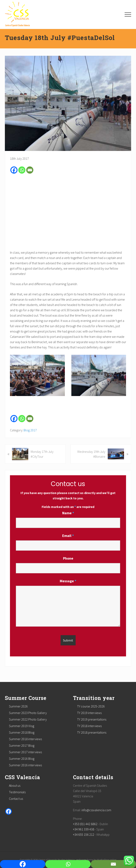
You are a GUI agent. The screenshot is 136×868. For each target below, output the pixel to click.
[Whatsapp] (22, 170)
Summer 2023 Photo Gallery (28, 713)
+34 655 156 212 (84, 835)
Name (68, 513)
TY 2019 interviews (89, 713)
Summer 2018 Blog (22, 732)
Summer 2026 (18, 706)
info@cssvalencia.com (96, 810)
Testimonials (17, 792)
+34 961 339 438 (84, 829)
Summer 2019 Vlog (22, 726)
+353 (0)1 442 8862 (85, 824)
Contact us (16, 799)
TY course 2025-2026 (91, 706)
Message (68, 581)
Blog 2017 (30, 430)
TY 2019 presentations (92, 719)
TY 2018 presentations (92, 732)
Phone (68, 558)
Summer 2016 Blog (22, 759)
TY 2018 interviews (89, 726)
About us (15, 785)
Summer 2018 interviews (25, 739)
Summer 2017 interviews (25, 752)
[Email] (30, 170)
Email (68, 536)
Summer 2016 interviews (25, 765)
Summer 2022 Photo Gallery (28, 719)
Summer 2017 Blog (22, 745)
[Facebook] (14, 170)
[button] (128, 15)
